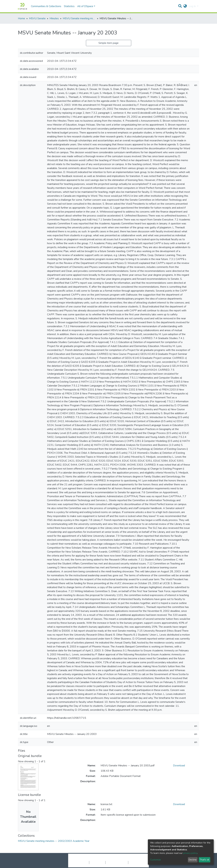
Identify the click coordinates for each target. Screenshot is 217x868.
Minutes (54, 18)
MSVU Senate (37, 18)
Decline (193, 860)
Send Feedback (137, 862)
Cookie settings (80, 862)
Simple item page (109, 43)
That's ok (204, 860)
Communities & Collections (46, 6)
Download (179, 766)
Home (21, 18)
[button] (185, 6)
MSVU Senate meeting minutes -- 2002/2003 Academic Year (79, 18)
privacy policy (190, 853)
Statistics (69, 6)
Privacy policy (97, 862)
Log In (193, 6)
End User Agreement (117, 862)
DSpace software (88, 859)
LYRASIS (133, 859)
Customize (156, 860)
